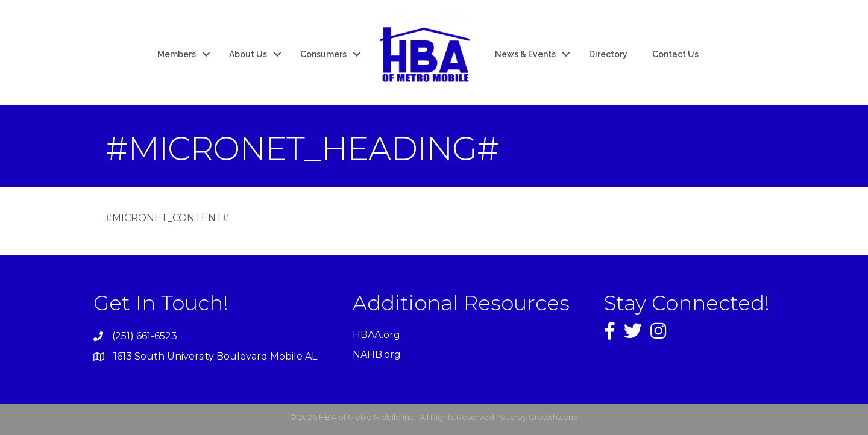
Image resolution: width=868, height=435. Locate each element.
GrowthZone (554, 417)
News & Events (525, 54)
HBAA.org (376, 335)
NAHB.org (377, 355)
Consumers (323, 54)
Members (177, 54)
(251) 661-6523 (145, 336)
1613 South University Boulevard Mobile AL (215, 356)
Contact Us (675, 54)
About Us (248, 54)
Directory (608, 54)
